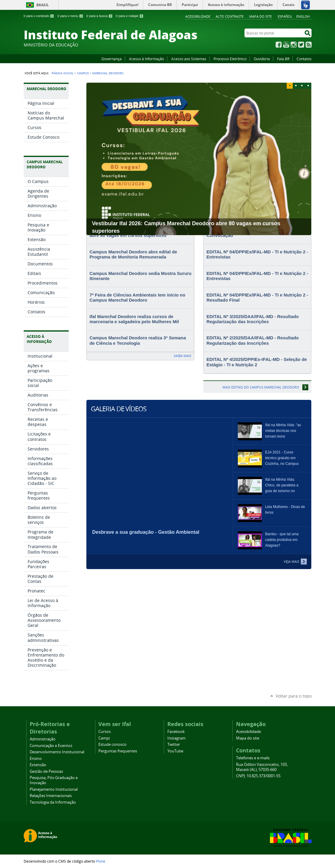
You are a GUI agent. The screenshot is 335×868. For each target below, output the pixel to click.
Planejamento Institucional (54, 789)
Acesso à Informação (147, 59)
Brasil (43, 5)
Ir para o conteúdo (39, 16)
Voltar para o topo (294, 696)
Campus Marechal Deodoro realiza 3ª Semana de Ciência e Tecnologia (138, 341)
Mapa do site (260, 16)
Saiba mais (182, 356)
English (303, 16)
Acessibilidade (198, 16)
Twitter (301, 45)
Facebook (279, 45)
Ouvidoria (262, 59)
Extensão (38, 765)
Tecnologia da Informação (53, 802)
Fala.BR (283, 59)
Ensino (36, 759)
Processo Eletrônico (230, 59)
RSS (309, 45)
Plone (101, 861)
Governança (112, 59)
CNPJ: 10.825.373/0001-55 (258, 776)
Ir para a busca (99, 16)
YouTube (286, 45)
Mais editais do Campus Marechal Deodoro (261, 387)
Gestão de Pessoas (46, 771)
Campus (83, 73)
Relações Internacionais (51, 796)
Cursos (105, 732)
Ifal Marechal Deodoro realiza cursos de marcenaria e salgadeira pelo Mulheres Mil (134, 319)
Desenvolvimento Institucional (57, 752)
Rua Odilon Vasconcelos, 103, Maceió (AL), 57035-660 (262, 767)
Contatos (304, 59)
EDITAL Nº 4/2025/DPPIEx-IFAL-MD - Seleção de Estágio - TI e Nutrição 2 (257, 362)
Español (285, 16)
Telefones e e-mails (253, 758)
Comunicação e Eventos (51, 746)
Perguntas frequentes (118, 751)
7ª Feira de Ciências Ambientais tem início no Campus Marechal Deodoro (137, 298)
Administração (43, 739)
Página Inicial (63, 73)
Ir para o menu (70, 16)
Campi (104, 738)
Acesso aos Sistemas (189, 59)
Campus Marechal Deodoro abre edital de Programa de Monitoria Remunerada (133, 255)
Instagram (294, 45)
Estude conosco (112, 744)
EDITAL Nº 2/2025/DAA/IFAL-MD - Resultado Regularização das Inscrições (253, 341)
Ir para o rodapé (130, 16)
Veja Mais (292, 561)
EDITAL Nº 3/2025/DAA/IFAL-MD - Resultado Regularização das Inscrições (253, 319)
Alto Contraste (230, 16)
